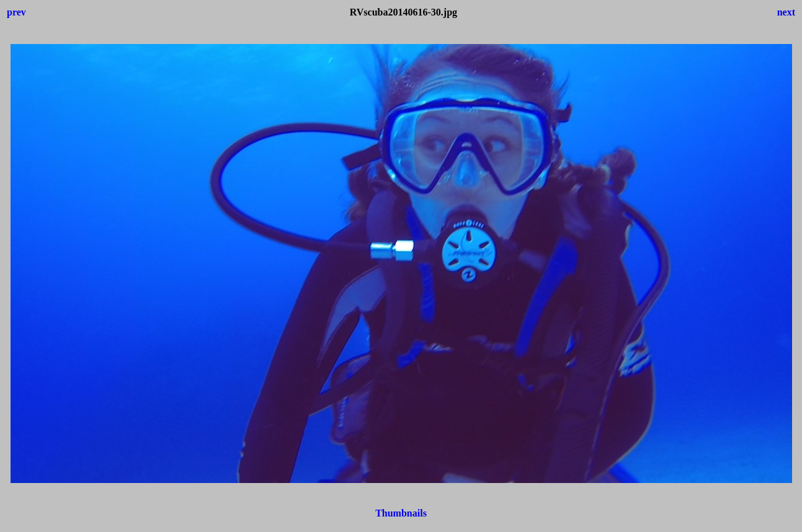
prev (16, 12)
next (786, 12)
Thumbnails (401, 513)
